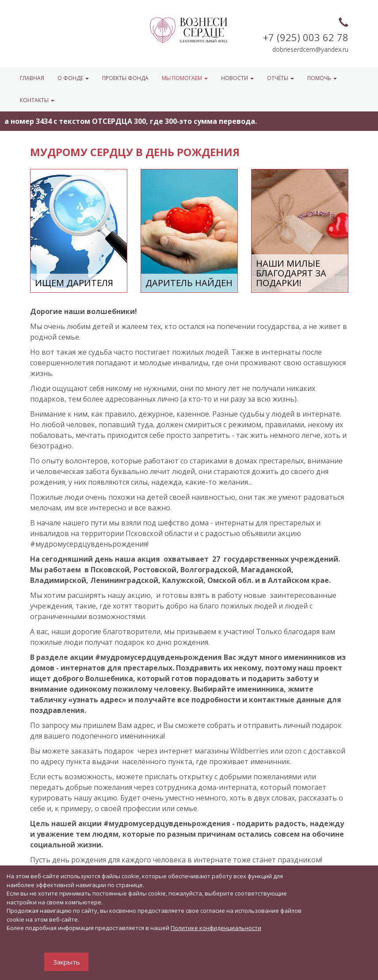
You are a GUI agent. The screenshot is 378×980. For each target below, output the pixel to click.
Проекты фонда (125, 78)
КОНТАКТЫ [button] (37, 100)
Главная (32, 78)
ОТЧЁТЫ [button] (281, 78)
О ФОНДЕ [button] (73, 78)
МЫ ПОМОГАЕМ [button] (185, 78)
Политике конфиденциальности (216, 928)
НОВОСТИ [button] (237, 78)
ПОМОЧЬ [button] (322, 78)
